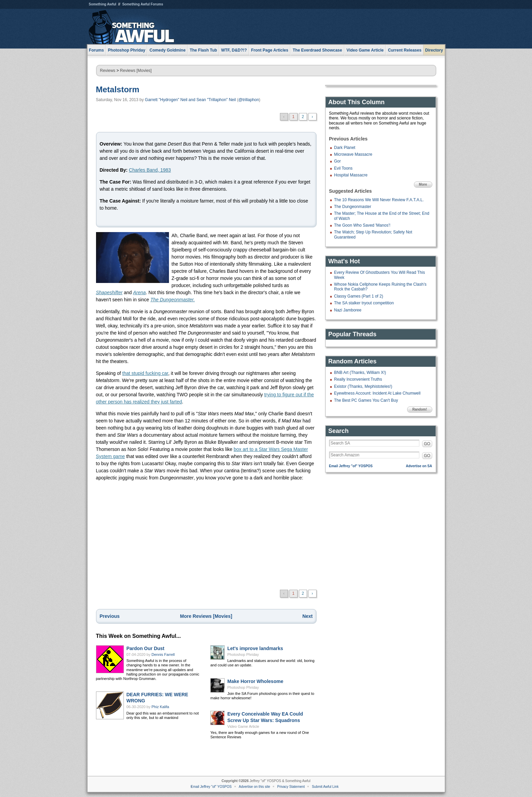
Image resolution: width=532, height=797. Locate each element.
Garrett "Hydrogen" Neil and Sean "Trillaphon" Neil (190, 100)
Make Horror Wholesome (255, 681)
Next (307, 616)
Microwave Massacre (353, 154)
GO (427, 444)
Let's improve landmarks (255, 648)
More (423, 184)
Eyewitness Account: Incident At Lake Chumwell (377, 393)
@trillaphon (249, 100)
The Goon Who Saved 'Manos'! (362, 225)
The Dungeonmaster (353, 207)
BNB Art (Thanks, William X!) (360, 373)
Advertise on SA (419, 466)
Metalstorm (118, 89)
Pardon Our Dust (146, 648)
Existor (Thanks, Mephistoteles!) (363, 386)
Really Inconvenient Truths (358, 379)
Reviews (108, 71)
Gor (338, 161)
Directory (434, 50)
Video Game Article (243, 726)
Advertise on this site (254, 787)
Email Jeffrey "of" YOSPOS (351, 466)
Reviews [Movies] (136, 71)
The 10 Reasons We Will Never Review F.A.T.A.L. (379, 200)
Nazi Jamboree (348, 310)
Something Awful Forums (143, 4)
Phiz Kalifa (160, 707)
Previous (110, 616)
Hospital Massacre (351, 175)
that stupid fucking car (145, 373)
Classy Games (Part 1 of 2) (359, 296)
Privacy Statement (291, 787)
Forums (96, 50)
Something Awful (103, 4)
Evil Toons (343, 168)
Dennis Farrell (163, 654)
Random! (420, 409)
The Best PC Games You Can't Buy (366, 400)
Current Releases (405, 50)
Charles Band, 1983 (150, 170)
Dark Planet (345, 148)
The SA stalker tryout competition (364, 303)
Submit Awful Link (325, 787)
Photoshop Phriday (243, 654)
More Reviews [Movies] (206, 616)
